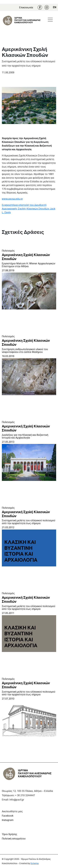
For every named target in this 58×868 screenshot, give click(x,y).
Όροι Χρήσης (10, 834)
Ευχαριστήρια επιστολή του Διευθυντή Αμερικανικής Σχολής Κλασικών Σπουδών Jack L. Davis (29, 209)
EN (55, 7)
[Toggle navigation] (50, 20)
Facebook (40, 7)
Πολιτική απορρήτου (14, 838)
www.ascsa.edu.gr (12, 199)
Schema (35, 863)
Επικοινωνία (26, 7)
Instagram (47, 7)
